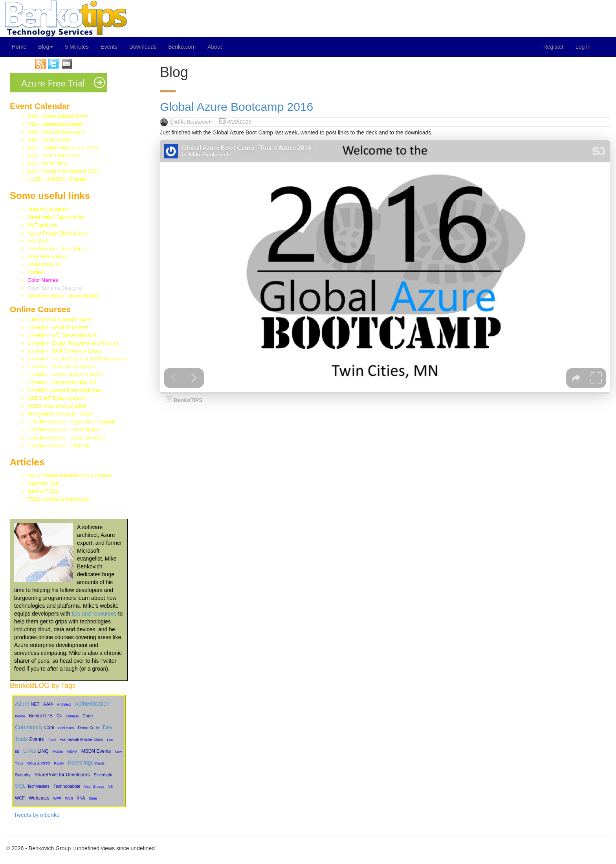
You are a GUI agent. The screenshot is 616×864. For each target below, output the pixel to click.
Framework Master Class (82, 740)
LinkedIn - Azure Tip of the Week (65, 374)
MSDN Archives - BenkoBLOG (63, 296)
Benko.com (182, 47)
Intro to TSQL (43, 491)
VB (110, 787)
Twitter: (48, 272)
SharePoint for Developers (62, 775)
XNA (81, 798)
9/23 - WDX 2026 (48, 163)
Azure (22, 704)
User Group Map (47, 256)
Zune (93, 798)
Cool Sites (66, 728)
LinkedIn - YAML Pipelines (58, 327)
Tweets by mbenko (37, 815)
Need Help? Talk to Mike (56, 217)
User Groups (94, 787)
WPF (57, 798)
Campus (72, 716)
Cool (49, 728)
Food (52, 740)
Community (29, 727)
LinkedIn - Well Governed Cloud (65, 351)
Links (30, 751)
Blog (46, 47)
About (215, 47)
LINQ (43, 751)
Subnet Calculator (48, 209)
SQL (20, 786)
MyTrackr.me (43, 225)
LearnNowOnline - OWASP (59, 446)
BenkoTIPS (41, 716)
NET (35, 704)
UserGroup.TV (44, 264)
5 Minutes (77, 47)
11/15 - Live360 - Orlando (57, 179)
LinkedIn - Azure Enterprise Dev (64, 390)
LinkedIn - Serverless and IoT (62, 382)
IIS (17, 752)
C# (59, 716)
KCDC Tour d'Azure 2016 (57, 406)
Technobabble (67, 786)
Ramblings (81, 763)
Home (19, 47)
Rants (100, 763)
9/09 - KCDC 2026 (49, 140)
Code (88, 716)
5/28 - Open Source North (58, 116)
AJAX (48, 704)
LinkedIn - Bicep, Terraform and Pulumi (73, 343)
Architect (64, 704)
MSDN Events (96, 751)
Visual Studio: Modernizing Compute (70, 475)
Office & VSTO (39, 763)
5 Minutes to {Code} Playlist (60, 319)
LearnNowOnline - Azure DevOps (66, 438)
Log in (583, 47)
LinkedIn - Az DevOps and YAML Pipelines (77, 359)
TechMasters (38, 786)
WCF (20, 798)
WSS (69, 798)
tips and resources (94, 614)
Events (109, 47)
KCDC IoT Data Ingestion (57, 398)
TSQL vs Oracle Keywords (58, 499)
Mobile (58, 752)
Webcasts (39, 798)
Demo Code (88, 728)
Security (23, 775)
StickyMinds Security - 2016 (60, 414)
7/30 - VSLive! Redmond (56, 132)
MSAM (72, 752)
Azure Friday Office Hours (58, 233)
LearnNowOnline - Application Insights (72, 422)
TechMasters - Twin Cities (57, 249)
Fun (110, 740)
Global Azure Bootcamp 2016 (236, 107)
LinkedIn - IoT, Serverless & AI (63, 335)
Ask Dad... (39, 241)
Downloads (143, 47)
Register (554, 47)
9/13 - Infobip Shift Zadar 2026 (63, 148)
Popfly (59, 763)
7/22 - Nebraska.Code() (55, 124)
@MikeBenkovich (191, 122)
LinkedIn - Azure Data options (62, 367)
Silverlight (103, 775)
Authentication (92, 704)
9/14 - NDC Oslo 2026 (53, 155)
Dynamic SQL (44, 483)
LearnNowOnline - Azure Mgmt (63, 429)
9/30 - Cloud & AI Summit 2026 (63, 171)
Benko (20, 716)
